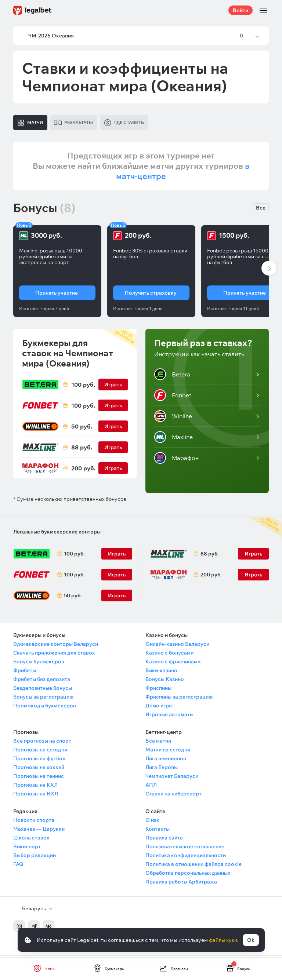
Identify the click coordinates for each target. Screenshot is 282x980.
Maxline (173, 439)
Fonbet (173, 397)
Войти (241, 10)
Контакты (158, 831)
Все (261, 210)
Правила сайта (164, 840)
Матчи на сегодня (168, 752)
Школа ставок (31, 840)
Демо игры (159, 708)
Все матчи (158, 743)
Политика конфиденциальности (186, 857)
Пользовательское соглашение (185, 849)
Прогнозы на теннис (39, 778)
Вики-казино (161, 673)
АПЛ (151, 787)
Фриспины (158, 690)
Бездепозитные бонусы (43, 690)
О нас (153, 822)
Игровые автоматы (169, 717)
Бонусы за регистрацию (43, 699)
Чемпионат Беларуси (172, 778)
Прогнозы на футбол (39, 761)
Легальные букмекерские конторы (57, 534)
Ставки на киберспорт (173, 796)
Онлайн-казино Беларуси (177, 646)
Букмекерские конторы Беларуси (56, 646)
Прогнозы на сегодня (40, 752)
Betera (172, 376)
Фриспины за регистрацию (179, 699)
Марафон (176, 460)
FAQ (18, 866)
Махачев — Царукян (39, 831)
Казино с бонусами (169, 655)
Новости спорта (34, 822)
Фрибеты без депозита (42, 681)
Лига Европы (162, 769)
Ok (251, 940)
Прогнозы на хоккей (39, 769)
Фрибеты (25, 673)
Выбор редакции (35, 857)
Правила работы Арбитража (181, 884)
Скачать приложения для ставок (54, 655)
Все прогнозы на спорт (42, 743)
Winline (173, 418)
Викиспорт (27, 849)
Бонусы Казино (165, 681)
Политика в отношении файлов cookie (194, 866)
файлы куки (223, 940)
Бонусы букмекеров (39, 664)
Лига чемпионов (166, 761)
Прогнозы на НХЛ (36, 796)
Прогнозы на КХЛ (35, 787)
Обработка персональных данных (188, 875)
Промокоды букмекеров (45, 708)
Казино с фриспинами (173, 664)
